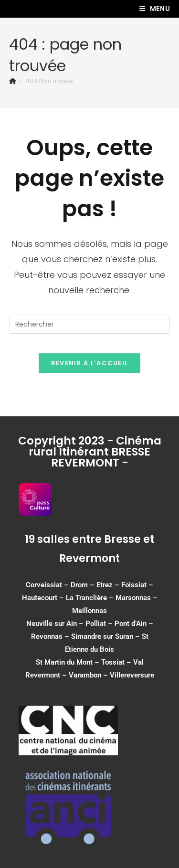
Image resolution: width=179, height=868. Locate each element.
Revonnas (47, 636)
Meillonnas (89, 611)
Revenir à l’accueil (90, 363)
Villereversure (132, 675)
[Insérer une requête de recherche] (90, 324)
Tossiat (113, 662)
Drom (79, 585)
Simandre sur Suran (102, 636)
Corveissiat (44, 585)
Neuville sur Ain (52, 624)
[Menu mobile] (155, 9)
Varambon (85, 675)
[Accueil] (13, 81)
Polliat (96, 624)
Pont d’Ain (131, 624)
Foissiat (134, 585)
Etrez (105, 585)
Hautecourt (40, 598)
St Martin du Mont (64, 662)
